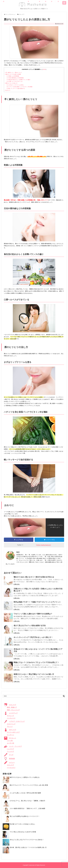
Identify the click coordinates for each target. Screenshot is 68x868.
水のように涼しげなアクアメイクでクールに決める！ (27, 840)
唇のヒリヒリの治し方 (11, 83)
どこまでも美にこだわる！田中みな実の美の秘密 (25, 793)
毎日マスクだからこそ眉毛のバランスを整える (25, 777)
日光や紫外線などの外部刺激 (15, 78)
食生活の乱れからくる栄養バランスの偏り (19, 80)
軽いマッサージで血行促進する (16, 88)
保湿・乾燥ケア (12, 707)
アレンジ (10, 727)
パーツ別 (10, 741)
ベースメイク (11, 718)
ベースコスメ (11, 768)
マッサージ (10, 735)
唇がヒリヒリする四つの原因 (13, 74)
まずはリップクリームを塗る (15, 85)
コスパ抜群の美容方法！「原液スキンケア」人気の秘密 (27, 808)
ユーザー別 (10, 743)
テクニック (10, 716)
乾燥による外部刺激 (13, 76)
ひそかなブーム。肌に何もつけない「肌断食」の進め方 (27, 801)
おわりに (8, 90)
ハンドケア (10, 749)
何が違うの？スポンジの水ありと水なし (22, 824)
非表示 (44, 69)
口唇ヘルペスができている (15, 81)
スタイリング (11, 724)
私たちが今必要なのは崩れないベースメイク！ (25, 816)
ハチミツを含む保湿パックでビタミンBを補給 (20, 87)
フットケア (10, 751)
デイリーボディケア (13, 732)
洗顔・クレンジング (13, 710)
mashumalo (32, 865)
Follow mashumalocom (44, 545)
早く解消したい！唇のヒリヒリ (13, 73)
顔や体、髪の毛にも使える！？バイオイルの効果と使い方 (28, 847)
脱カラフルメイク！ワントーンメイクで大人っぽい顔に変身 (29, 785)
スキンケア (10, 765)
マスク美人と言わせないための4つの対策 (23, 832)
